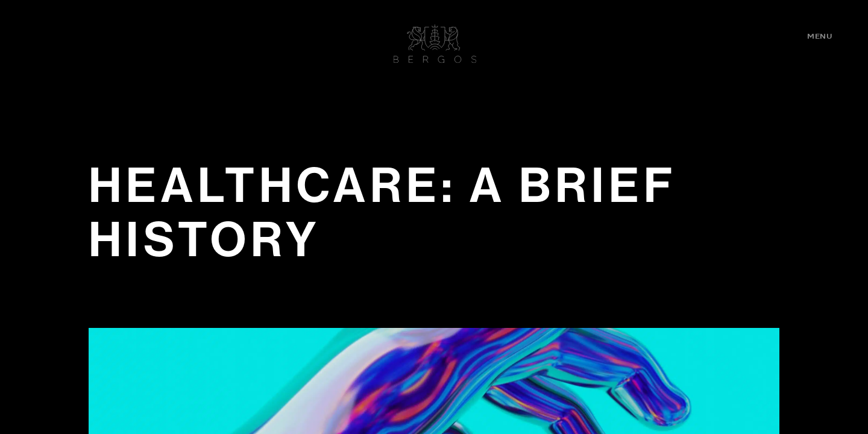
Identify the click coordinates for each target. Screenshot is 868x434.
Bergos (435, 44)
